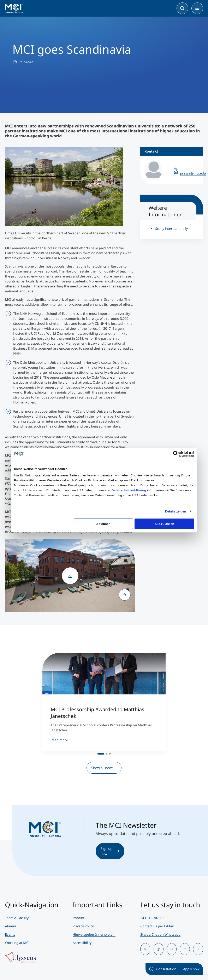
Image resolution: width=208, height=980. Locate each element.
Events (10, 934)
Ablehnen (103, 524)
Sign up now (110, 851)
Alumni (10, 926)
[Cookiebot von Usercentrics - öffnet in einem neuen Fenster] (176, 454)
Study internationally (171, 229)
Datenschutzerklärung (129, 490)
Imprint (79, 918)
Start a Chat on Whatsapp (160, 934)
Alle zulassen (164, 524)
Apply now (191, 969)
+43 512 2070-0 (152, 918)
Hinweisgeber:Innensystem (94, 934)
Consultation (163, 969)
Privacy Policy (83, 926)
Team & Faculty (17, 918)
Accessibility (82, 943)
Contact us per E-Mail (157, 926)
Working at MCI (17, 943)
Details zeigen (176, 511)
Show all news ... (104, 768)
